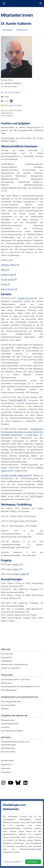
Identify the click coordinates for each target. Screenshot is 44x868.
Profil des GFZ (7, 654)
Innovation (5, 727)
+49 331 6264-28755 (12, 92)
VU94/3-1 (16, 564)
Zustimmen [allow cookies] (32, 862)
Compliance (6, 772)
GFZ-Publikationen (9, 690)
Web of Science (8, 289)
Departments (6, 683)
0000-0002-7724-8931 (13, 105)
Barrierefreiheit (7, 760)
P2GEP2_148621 (16, 400)
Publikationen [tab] (22, 30)
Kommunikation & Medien (12, 731)
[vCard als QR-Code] (11, 101)
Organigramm (7, 661)
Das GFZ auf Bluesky (18, 783)
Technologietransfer (10, 724)
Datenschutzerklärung (29, 849)
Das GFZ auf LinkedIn (25, 783)
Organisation (6, 657)
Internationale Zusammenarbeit (14, 664)
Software (5, 709)
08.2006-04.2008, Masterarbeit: (15, 475)
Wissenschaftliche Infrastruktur (19, 697)
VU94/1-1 (16, 569)
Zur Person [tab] (8, 30)
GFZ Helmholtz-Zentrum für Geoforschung (22, 3)
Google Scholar (8, 279)
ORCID (4, 270)
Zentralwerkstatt (8, 748)
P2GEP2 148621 (20, 574)
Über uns (6, 649)
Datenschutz (6, 764)
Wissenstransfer (8, 720)
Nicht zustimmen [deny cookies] (13, 862)
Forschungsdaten (8, 705)
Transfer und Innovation (14, 716)
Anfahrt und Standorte (10, 668)
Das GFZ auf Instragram (3, 783)
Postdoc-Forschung (26, 298)
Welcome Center (8, 752)
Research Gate (7, 275)
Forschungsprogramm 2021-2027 (15, 679)
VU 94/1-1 (6, 348)
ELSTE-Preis (35, 496)
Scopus (4, 284)
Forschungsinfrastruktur (11, 701)
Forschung (7, 675)
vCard (6, 101)
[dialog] (22, 834)
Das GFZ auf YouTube (11, 783)
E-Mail (6, 97)
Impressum (6, 768)
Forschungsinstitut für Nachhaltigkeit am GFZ (20, 686)
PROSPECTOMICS (9, 265)
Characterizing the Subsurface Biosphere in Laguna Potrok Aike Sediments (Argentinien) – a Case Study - (22, 432)
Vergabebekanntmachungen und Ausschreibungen (15, 743)
